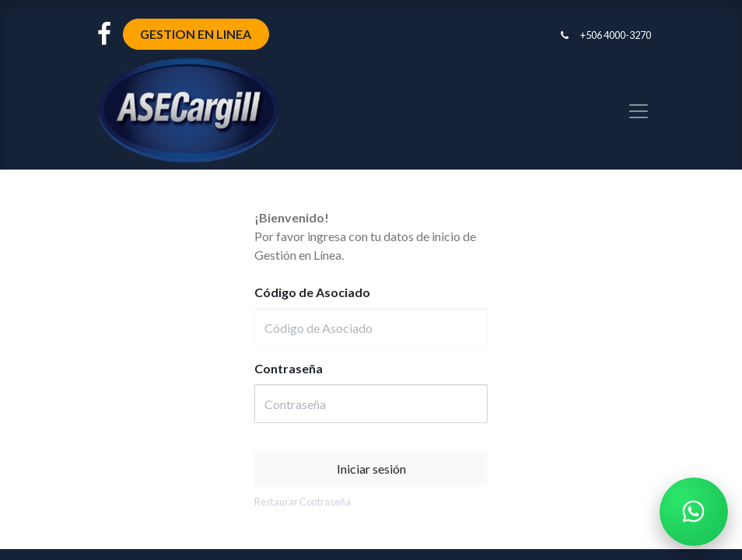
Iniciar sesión (371, 469)
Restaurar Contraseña (303, 502)
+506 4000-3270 (616, 35)
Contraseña (289, 368)
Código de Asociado (312, 292)
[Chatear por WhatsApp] (694, 512)
